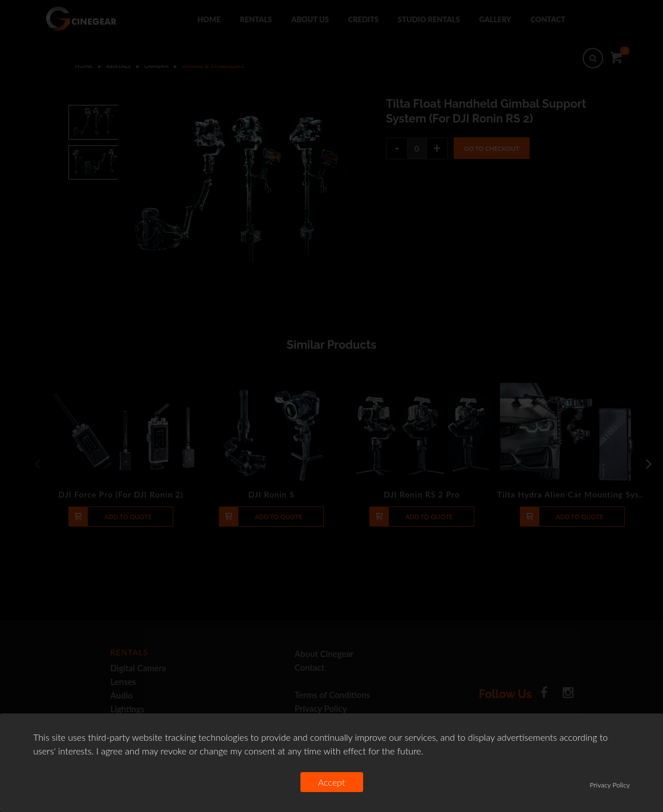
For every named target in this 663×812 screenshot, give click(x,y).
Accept (332, 782)
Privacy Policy (610, 785)
